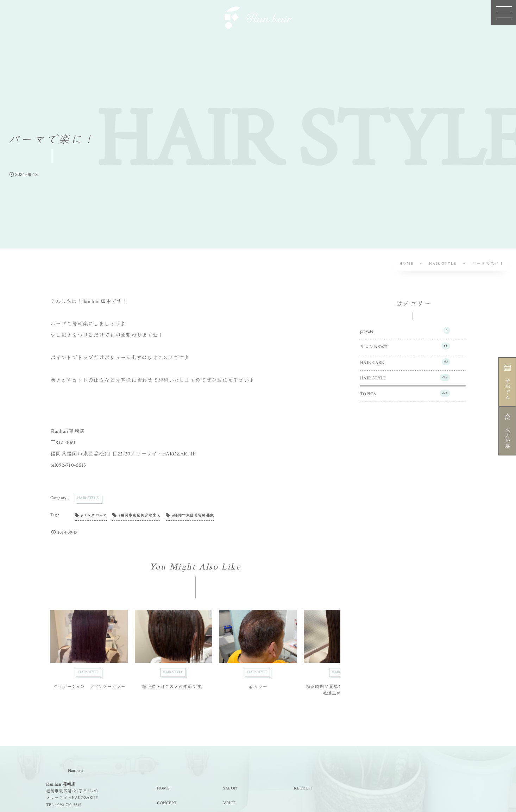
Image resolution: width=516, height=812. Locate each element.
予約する (507, 382)
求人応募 (507, 431)
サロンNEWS (405, 346)
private (405, 331)
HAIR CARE (405, 362)
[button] (503, 13)
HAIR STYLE (405, 377)
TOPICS (405, 393)
